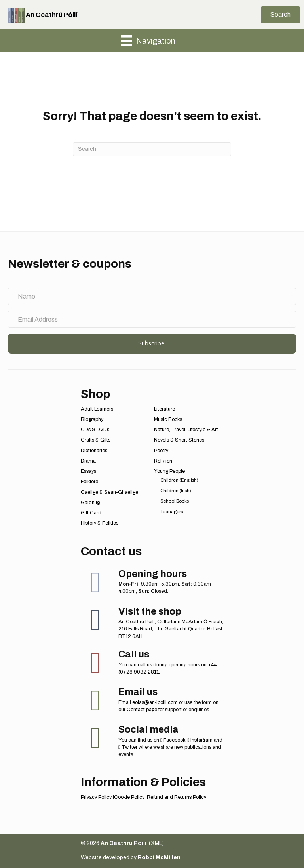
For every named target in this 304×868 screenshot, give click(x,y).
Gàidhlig (90, 503)
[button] (280, 15)
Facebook (173, 740)
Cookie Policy (129, 797)
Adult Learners (97, 409)
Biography (92, 419)
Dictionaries (94, 451)
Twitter (128, 747)
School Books (175, 501)
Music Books (168, 419)
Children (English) (179, 480)
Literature (164, 409)
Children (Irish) (176, 491)
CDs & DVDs (95, 430)
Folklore (89, 482)
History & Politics (100, 523)
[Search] (152, 149)
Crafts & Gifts (96, 440)
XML (156, 843)
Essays (88, 471)
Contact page (142, 710)
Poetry (161, 451)
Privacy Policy (96, 797)
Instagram (200, 740)
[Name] (152, 296)
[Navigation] (148, 41)
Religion (163, 461)
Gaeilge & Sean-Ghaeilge (109, 492)
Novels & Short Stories (179, 440)
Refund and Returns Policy (177, 797)
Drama (88, 461)
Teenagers (172, 512)
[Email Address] (152, 319)
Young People (169, 471)
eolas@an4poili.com (155, 702)
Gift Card (91, 513)
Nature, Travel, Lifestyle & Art (186, 430)
